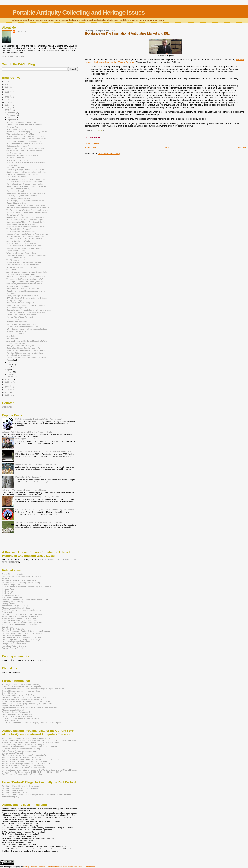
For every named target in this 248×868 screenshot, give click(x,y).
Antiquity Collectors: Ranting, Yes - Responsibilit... (25, 248)
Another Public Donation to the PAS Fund (22, 327)
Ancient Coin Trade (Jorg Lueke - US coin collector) (24, 768)
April (9, 370)
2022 (7, 92)
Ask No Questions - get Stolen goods (21, 231)
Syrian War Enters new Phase (18, 177)
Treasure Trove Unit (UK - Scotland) (17, 716)
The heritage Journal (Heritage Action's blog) (21, 640)
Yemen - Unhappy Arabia (16, 167)
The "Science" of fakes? (16, 260)
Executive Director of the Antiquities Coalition (24, 262)
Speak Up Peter (13, 127)
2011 (7, 387)
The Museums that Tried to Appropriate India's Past (26, 279)
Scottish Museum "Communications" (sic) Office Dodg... (28, 212)
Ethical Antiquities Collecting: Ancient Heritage (21, 582)
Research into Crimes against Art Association (21, 620)
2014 (7, 379)
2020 (7, 97)
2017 (7, 105)
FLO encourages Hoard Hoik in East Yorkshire (24, 239)
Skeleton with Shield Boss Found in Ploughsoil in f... (26, 236)
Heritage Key (8, 591)
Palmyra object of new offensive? (19, 198)
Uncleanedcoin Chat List (12, 753)
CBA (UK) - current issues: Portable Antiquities (22, 687)
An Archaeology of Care (16, 251)
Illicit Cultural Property (11, 595)
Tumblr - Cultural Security (13, 648)
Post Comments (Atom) (109, 154)
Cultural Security (9, 693)
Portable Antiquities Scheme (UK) (16, 712)
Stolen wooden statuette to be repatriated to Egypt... (26, 162)
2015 (7, 110)
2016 (7, 107)
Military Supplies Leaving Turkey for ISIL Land (24, 346)
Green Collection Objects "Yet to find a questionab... (26, 305)
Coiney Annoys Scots (15, 215)
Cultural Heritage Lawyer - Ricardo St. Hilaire (21, 691)
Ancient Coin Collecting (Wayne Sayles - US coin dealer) (26, 763)
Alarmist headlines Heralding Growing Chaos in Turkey (27, 272)
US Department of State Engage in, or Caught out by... (27, 132)
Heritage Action (9, 589)
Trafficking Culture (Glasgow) (14, 646)
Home (166, 148)
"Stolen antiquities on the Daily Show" (21, 134)
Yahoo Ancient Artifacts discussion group (19, 751)
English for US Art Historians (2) (29, 477)
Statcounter (7, 407)
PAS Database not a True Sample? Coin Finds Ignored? (39, 419)
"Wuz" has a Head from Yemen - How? (21, 253)
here (18, 672)
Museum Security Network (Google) (17, 608)
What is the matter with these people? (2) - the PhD (37, 497)
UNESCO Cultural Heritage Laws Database (20, 718)
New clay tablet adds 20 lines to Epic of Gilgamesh (26, 136)
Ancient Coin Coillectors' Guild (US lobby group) (22, 757)
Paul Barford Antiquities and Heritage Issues (21, 786)
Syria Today (11, 293)
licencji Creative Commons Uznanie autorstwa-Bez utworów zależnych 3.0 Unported (59, 867)
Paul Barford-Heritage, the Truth (16, 792)
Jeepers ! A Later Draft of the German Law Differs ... (26, 217)
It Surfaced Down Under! (12, 597)
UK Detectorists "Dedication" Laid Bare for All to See (26, 186)
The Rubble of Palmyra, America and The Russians (26, 312)
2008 (7, 395)
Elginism (6, 578)
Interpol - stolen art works (13, 706)
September (12, 120)
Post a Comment (92, 143)
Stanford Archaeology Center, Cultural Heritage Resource (26, 631)
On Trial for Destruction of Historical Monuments (25, 151)
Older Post (241, 148)
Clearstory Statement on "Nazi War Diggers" (23, 122)
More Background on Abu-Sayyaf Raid (21, 243)
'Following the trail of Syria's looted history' (23, 265)
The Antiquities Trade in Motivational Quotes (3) (25, 282)
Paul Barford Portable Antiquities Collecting (20, 788)
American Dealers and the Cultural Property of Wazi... (27, 341)
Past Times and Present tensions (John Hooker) (22, 774)
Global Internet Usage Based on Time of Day (24, 348)
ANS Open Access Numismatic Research (22, 324)
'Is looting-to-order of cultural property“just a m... (25, 143)
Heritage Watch (9, 593)
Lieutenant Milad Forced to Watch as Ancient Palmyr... (27, 234)
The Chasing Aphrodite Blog (14, 635)
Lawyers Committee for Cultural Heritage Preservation (25, 599)
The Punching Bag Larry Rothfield (16, 642)
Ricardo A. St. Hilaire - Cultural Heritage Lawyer (22, 623)
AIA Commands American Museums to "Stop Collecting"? (40, 522)
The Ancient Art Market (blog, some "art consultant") (24, 755)
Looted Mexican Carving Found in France (22, 155)
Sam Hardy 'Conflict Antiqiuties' (15, 629)
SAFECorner (7, 627)
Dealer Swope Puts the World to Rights (21, 129)
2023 (7, 89)
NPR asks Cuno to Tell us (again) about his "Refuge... (27, 298)
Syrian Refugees (13, 320)
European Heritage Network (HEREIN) (18, 695)
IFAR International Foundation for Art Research (22, 699)
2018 (7, 102)
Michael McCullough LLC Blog (15, 606)
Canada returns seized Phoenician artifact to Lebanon (27, 291)
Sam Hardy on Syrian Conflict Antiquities (22, 196)
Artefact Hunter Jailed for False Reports (22, 315)
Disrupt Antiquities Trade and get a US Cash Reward (26, 139)
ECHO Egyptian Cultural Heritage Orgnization (21, 576)
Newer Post (90, 148)
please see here (43, 660)
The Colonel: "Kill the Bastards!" (19, 229)
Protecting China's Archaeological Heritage (20, 616)
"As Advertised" (12, 339)
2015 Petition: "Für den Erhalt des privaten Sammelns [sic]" (27, 738)
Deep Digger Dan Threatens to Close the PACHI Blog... (27, 193)
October (11, 117)
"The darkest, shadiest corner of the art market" (24, 284)
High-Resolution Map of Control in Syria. (22, 267)
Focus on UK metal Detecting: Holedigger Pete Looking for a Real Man (45, 510)
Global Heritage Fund (11, 585)
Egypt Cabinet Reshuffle (16, 191)
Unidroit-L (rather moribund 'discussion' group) (22, 749)
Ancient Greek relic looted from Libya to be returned (26, 358)
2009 (7, 392)
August (10, 360)
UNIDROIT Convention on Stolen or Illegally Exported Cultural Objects (32, 723)
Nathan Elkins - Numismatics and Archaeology (22, 610)
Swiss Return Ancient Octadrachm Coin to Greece (26, 350)
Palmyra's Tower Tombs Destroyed (20, 317)
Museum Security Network (13, 710)
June (9, 365)
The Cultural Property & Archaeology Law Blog (22, 637)
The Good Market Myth (15, 334)
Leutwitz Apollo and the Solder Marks (21, 224)
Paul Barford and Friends (13, 790)
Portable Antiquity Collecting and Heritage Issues (78, 12)
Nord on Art (7, 612)
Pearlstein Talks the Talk (16, 343)
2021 (7, 94)
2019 (7, 100)
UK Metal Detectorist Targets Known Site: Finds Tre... (27, 148)
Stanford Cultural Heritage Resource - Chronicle (22, 633)
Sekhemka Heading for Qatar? (18, 286)
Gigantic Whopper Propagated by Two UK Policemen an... (29, 310)
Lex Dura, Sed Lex (14, 153)
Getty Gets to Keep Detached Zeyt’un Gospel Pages (26, 179)
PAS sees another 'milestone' (18, 146)
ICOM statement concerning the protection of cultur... (27, 329)
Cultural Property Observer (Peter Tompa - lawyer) (23, 744)
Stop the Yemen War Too (16, 258)
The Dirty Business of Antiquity (18, 189)
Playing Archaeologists (15, 301)
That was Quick (12, 165)
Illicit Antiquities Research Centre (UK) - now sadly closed (26, 701)
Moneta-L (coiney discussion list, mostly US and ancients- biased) (30, 747)
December (12, 113)
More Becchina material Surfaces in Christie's (24, 141)
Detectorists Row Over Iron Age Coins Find (23, 289)
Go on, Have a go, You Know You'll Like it (22, 296)
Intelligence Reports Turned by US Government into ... (27, 255)
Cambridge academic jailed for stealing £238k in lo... (26, 172)
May (9, 367)
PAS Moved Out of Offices (16, 158)
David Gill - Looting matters (14, 574)
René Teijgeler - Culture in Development (19, 618)
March (10, 372)
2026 (7, 82)
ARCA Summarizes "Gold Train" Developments (24, 246)
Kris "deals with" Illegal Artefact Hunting (21, 274)
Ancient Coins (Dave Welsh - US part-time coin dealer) (25, 761)
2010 (7, 390)
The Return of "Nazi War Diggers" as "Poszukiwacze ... (27, 210)
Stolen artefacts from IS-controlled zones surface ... (26, 184)
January (11, 377)
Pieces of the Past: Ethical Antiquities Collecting (22, 614)
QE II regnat (11, 270)
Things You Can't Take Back (14, 644)
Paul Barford (21, 32)
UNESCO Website (10, 720)
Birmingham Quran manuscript (18, 355)
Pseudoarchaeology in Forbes (18, 308)
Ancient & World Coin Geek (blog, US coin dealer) (23, 766)
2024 (7, 87)
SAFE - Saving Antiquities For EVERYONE (20, 625)
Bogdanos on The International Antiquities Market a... (27, 227)
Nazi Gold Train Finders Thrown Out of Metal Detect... (27, 277)
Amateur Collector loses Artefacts (19, 241)
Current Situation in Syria (16, 203)
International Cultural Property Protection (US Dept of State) (27, 704)
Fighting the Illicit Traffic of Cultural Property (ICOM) (24, 697)
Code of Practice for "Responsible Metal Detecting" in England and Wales (33, 689)
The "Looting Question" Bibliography (17, 714)
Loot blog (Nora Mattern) (12, 601)
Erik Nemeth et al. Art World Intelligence (19, 580)
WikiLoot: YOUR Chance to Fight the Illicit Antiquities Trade (27, 432)
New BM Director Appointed (17, 160)
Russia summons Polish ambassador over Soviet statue (28, 208)
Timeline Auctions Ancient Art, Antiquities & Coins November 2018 (43, 451)
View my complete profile (13, 56)
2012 (7, 384)
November (12, 115)
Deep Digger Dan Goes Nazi (27, 439)
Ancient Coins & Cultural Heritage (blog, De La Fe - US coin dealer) (30, 759)
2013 (7, 382)
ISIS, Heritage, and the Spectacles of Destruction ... (26, 201)
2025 (7, 84)
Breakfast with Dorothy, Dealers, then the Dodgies (36, 464)
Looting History (8, 604)
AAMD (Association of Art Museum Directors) (21, 685)
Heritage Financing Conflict (17, 322)
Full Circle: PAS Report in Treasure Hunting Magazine (25, 490)
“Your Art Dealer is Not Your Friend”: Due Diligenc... (26, 220)
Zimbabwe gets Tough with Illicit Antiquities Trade (25, 170)
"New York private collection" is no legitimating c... (25, 124)
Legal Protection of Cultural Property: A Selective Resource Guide (30, 708)
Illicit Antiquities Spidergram (17, 331)
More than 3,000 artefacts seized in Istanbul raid (25, 353)
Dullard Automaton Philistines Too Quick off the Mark (26, 222)
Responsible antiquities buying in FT (20, 303)
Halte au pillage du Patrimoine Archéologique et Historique (27, 587)
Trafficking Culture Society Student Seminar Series (26, 205)
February (11, 374)
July (9, 362)
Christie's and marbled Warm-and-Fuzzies (22, 174)
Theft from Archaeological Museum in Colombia (24, 182)
